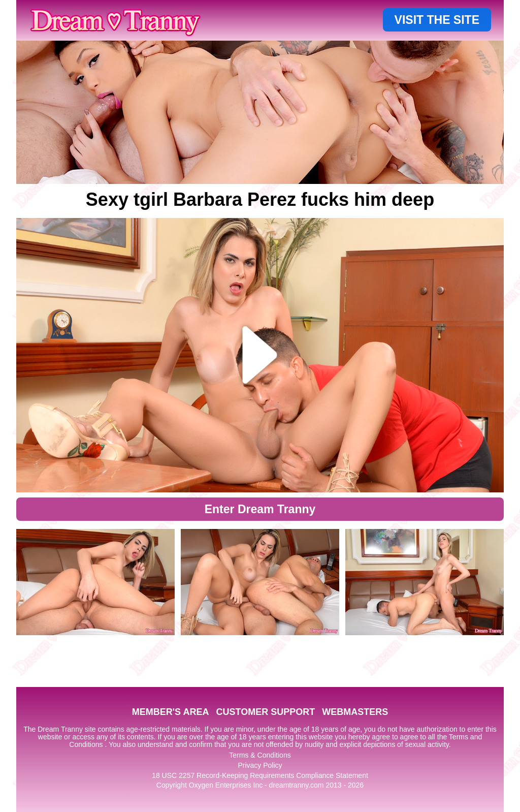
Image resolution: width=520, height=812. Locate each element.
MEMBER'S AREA (171, 712)
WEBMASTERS (355, 712)
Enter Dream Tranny (260, 509)
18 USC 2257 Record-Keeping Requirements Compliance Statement (260, 775)
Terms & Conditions (260, 755)
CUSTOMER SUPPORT (265, 712)
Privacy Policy (260, 765)
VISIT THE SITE (437, 20)
